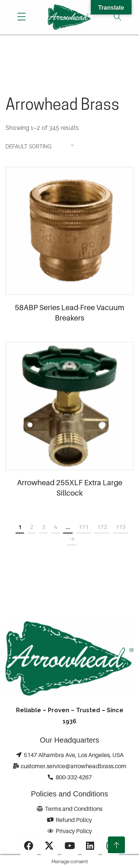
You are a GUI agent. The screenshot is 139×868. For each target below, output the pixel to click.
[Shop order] (43, 147)
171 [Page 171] (84, 527)
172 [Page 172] (102, 527)
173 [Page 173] (121, 527)
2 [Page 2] (32, 527)
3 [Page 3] (44, 527)
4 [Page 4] (55, 527)
